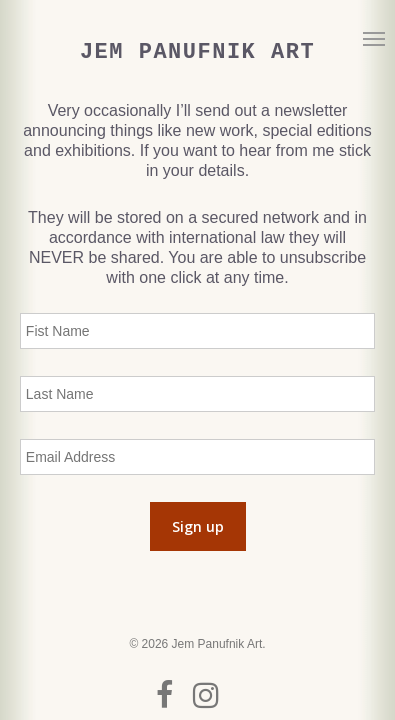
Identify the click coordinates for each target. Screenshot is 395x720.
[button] (374, 38)
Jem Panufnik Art (197, 53)
